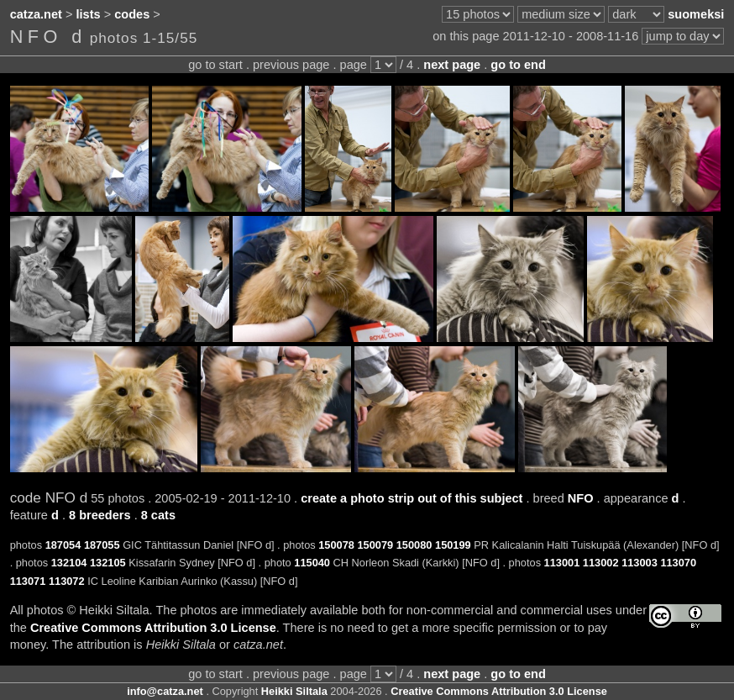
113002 (601, 563)
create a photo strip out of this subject (412, 498)
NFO (581, 498)
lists (89, 14)
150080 (414, 545)
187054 (63, 545)
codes (132, 14)
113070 (678, 563)
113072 (67, 581)
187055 (102, 545)
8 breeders (100, 515)
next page (452, 65)
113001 (562, 563)
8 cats (158, 515)
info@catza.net (165, 691)
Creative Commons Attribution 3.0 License (153, 628)
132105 (108, 563)
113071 (28, 581)
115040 (312, 563)
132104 (69, 563)
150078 (336, 545)
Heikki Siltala (294, 691)
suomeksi (696, 14)
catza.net (36, 14)
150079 (375, 545)
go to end (518, 65)
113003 (640, 563)
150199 (453, 545)
